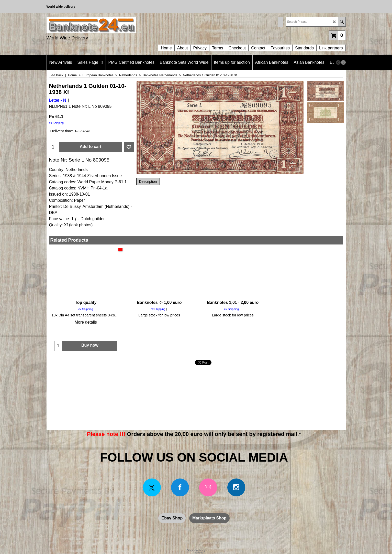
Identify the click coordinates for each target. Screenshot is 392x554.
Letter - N (58, 100)
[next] (343, 62)
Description (148, 182)
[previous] (338, 62)
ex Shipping (57, 123)
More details (86, 322)
